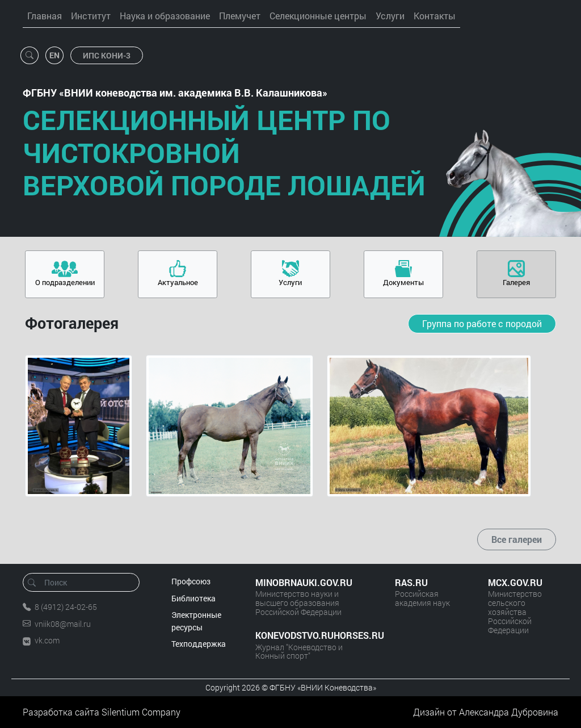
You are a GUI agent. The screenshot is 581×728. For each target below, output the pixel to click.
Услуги (390, 16)
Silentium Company (141, 712)
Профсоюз (191, 581)
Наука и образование (165, 16)
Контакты (435, 16)
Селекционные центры (318, 16)
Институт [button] (91, 16)
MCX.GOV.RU (515, 582)
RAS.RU (411, 582)
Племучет (240, 16)
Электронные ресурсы (196, 621)
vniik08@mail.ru (63, 624)
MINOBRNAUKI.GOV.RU (304, 582)
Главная (45, 16)
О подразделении (65, 282)
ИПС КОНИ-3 (107, 55)
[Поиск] (85, 582)
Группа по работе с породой (482, 323)
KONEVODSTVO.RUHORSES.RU (314, 635)
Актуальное (178, 282)
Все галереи (517, 539)
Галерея (516, 282)
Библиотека (193, 598)
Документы (403, 282)
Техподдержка (199, 644)
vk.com (47, 640)
